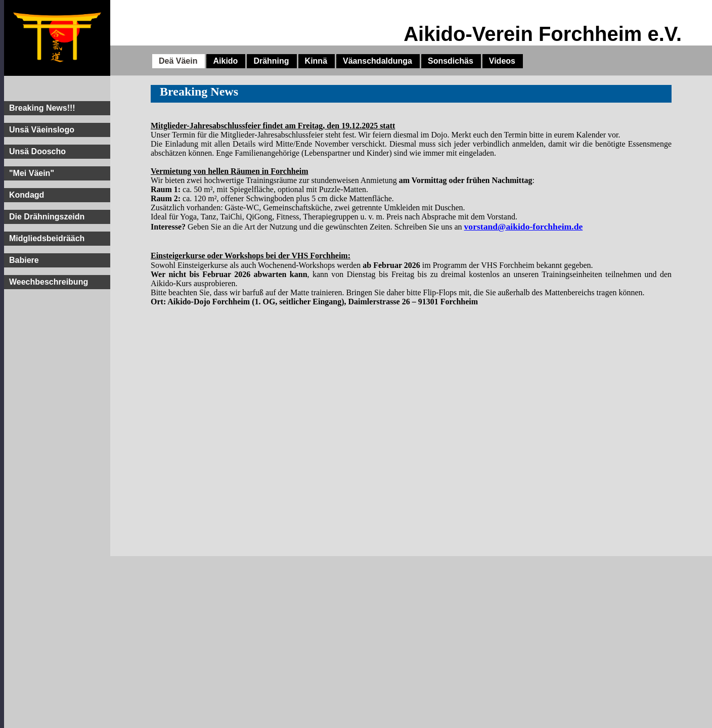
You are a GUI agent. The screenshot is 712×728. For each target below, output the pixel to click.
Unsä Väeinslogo (42, 130)
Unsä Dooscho (37, 151)
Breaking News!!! (42, 108)
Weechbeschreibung (49, 282)
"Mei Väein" (32, 173)
